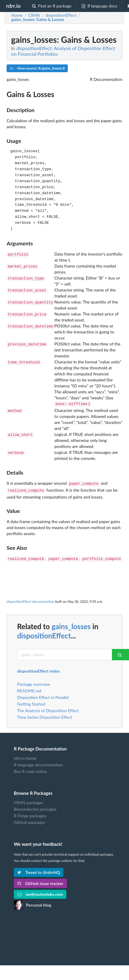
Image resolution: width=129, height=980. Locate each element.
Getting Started (31, 702)
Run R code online (30, 769)
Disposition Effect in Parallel (43, 695)
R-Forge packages (30, 813)
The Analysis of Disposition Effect (48, 708)
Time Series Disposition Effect (45, 715)
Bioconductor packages (35, 807)
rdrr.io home (25, 756)
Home (17, 15)
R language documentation (38, 762)
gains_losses (71, 624)
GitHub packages (30, 820)
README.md (29, 688)
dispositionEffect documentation (30, 599)
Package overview (34, 682)
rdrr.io (13, 6)
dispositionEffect (44, 633)
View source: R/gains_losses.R (37, 68)
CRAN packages (28, 800)
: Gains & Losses (38, 19)
